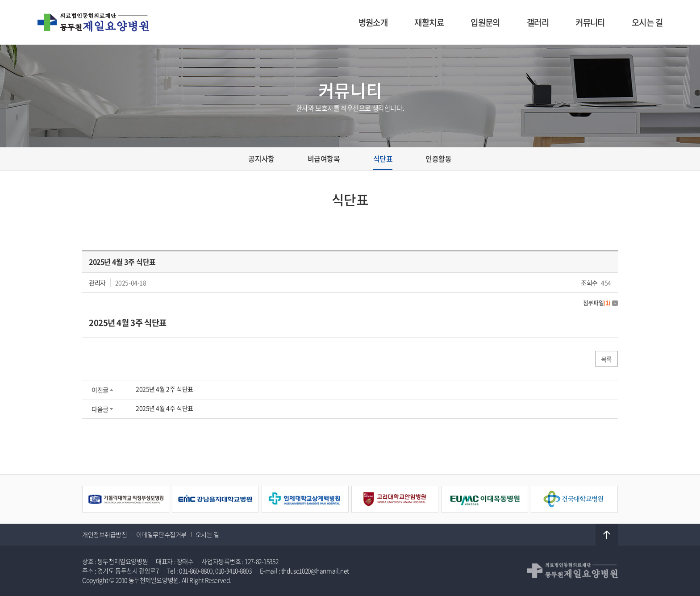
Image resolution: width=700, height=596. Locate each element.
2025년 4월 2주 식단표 (165, 389)
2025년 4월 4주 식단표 (165, 408)
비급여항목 (324, 158)
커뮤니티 (590, 22)
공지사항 (261, 158)
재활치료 (429, 22)
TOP (607, 535)
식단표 (383, 158)
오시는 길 (647, 22)
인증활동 (438, 158)
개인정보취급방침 (105, 534)
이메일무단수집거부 (161, 534)
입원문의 (485, 22)
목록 (606, 359)
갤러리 (538, 22)
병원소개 (373, 22)
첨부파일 (600, 302)
